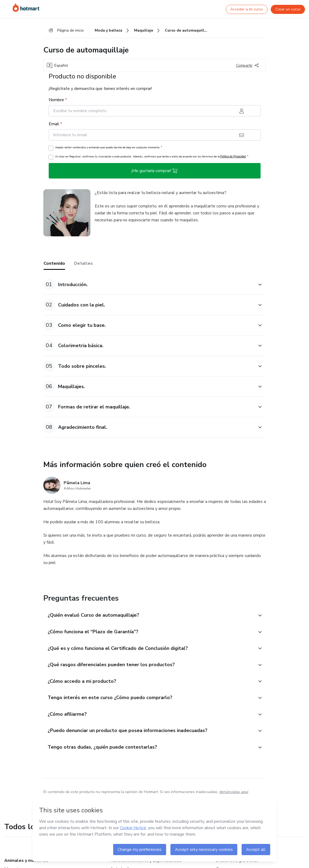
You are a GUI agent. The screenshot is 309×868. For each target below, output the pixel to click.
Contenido (54, 264)
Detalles (83, 264)
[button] (149, 285)
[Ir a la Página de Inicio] (26, 7)
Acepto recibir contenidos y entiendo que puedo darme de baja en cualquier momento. (109, 148)
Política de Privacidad (233, 157)
